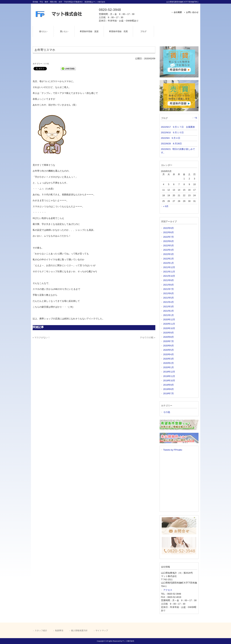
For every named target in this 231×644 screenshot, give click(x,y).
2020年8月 (169, 337)
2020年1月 (169, 367)
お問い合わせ (192, 12)
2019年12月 (169, 372)
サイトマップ (102, 631)
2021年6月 (169, 293)
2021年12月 (169, 267)
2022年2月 (169, 259)
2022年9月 (169, 228)
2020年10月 (169, 328)
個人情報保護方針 (79, 631)
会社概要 (178, 12)
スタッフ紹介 (41, 631)
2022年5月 (169, 246)
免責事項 (59, 631)
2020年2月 (169, 363)
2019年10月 (169, 381)
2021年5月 (169, 298)
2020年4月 (169, 354)
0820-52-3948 (110, 10)
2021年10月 (169, 276)
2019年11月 (169, 376)
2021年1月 (169, 315)
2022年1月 (169, 263)
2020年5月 (169, 350)
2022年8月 (169, 232)
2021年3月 (169, 307)
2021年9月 (169, 280)
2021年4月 (169, 302)
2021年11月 (169, 272)
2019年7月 (169, 393)
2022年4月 (169, 250)
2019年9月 (169, 385)
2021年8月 (169, 285)
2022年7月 (169, 237)
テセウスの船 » (148, 337)
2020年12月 (169, 319)
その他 (46, 64)
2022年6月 (169, 241)
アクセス (168, 590)
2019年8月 (169, 389)
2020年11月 (169, 324)
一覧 (195, 118)
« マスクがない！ (41, 337)
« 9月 (166, 206)
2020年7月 (169, 341)
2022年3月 (169, 254)
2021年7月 (169, 289)
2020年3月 (169, 359)
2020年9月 (169, 333)
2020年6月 (169, 346)
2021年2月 (169, 311)
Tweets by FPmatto (173, 450)
